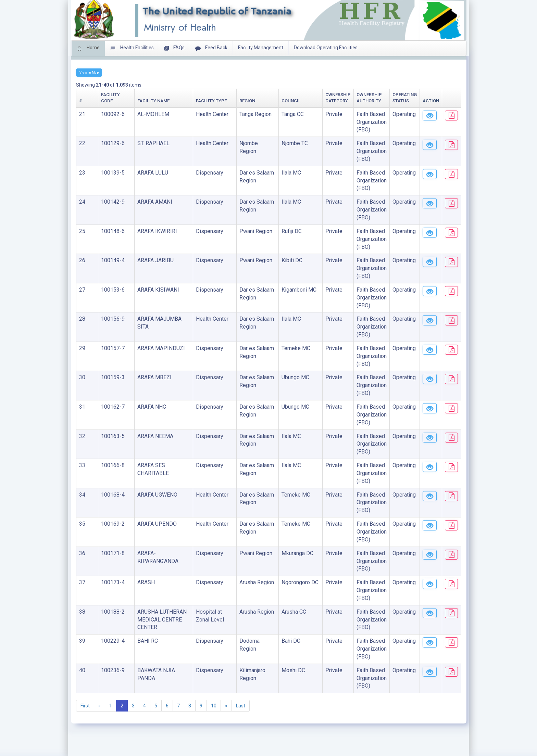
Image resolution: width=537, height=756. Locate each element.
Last (241, 714)
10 (214, 714)
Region (218, 101)
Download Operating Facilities (326, 48)
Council (254, 101)
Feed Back (211, 48)
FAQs (174, 48)
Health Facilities (132, 48)
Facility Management (261, 48)
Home (88, 48)
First (85, 714)
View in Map (89, 72)
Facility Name (135, 101)
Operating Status (375, 101)
